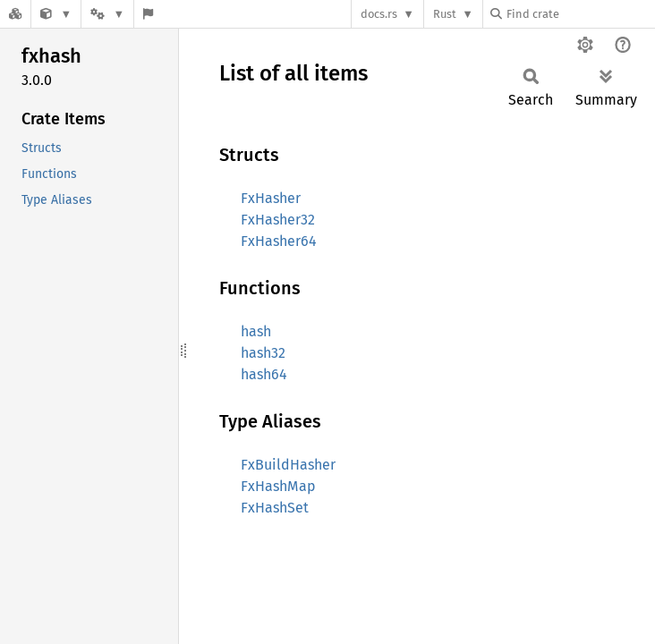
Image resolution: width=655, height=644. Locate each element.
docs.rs (379, 14)
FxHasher (271, 198)
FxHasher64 (279, 241)
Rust (445, 14)
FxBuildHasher (288, 465)
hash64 (264, 374)
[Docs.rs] (15, 14)
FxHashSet (275, 508)
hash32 (263, 353)
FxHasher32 (278, 220)
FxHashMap (278, 486)
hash (256, 331)
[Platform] (107, 14)
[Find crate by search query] (580, 14)
